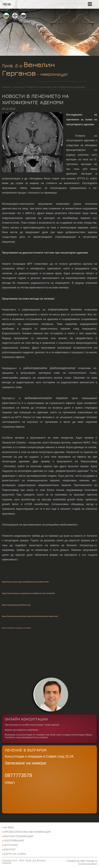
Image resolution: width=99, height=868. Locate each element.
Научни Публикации (19, 836)
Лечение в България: (26, 750)
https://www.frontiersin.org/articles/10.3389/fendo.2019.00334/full (28, 593)
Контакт (10, 849)
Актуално (19, 87)
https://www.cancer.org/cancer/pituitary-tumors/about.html (25, 582)
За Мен (9, 827)
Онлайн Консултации (26, 719)
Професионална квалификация (27, 832)
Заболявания (14, 841)
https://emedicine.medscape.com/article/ (17, 628)
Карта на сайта (15, 854)
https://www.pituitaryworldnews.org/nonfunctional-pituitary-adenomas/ (30, 616)
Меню (7, 4)
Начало (7, 87)
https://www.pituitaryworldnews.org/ (16, 605)
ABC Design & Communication (88, 862)
